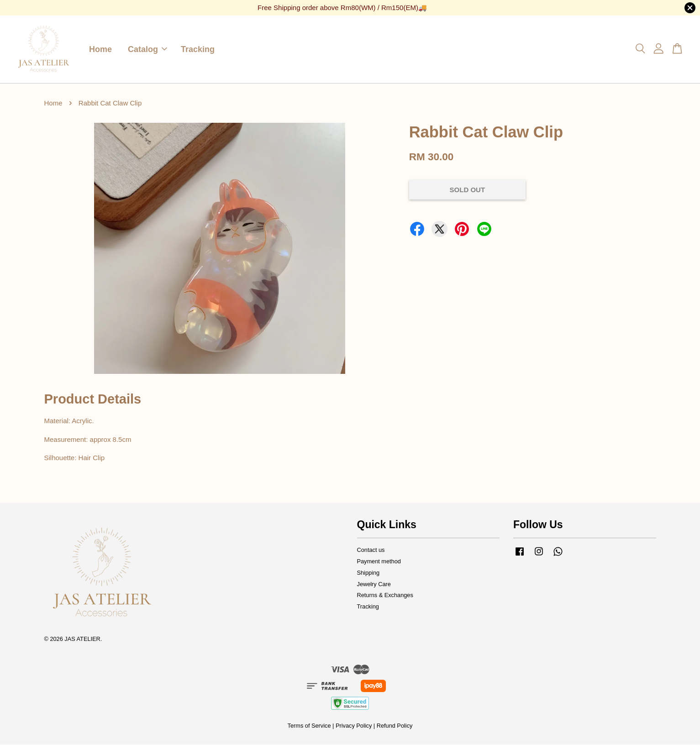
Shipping (368, 573)
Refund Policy (395, 726)
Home (100, 49)
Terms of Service (309, 726)
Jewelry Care (374, 585)
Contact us (371, 550)
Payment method (379, 562)
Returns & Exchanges (385, 595)
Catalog (147, 49)
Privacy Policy (354, 726)
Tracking (198, 49)
